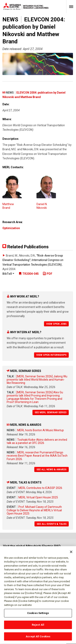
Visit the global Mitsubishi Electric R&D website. (32, 548)
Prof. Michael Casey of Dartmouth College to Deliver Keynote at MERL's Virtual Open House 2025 (34, 510)
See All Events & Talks (52, 524)
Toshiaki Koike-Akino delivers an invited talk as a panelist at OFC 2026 (37, 441)
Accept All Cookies (38, 639)
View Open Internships (51, 355)
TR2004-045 (29, 274)
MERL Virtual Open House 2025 (38, 497)
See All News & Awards (51, 470)
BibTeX (8, 274)
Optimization (11, 228)
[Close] (71, 554)
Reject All (38, 627)
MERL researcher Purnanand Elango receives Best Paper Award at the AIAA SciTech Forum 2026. (37, 456)
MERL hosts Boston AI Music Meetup (41, 430)
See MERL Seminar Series (51, 412)
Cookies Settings (38, 615)
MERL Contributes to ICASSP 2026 (40, 488)
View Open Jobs (56, 324)
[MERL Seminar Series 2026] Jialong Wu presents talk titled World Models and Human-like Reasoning (37, 380)
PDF (48, 274)
